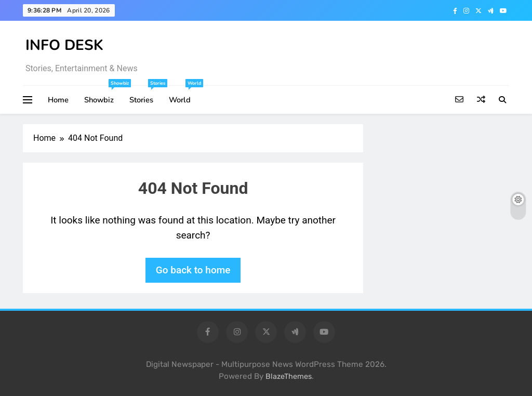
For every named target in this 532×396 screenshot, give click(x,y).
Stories (145, 95)
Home (58, 100)
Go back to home (193, 270)
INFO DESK (64, 45)
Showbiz (103, 95)
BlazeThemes (289, 377)
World (184, 95)
